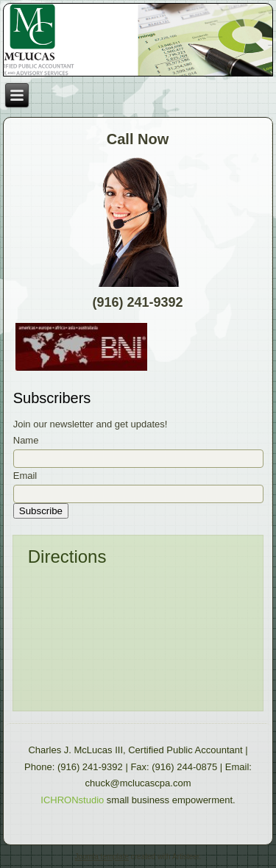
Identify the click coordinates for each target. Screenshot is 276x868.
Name (26, 440)
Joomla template (102, 857)
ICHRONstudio (72, 800)
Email (25, 476)
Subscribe (41, 511)
